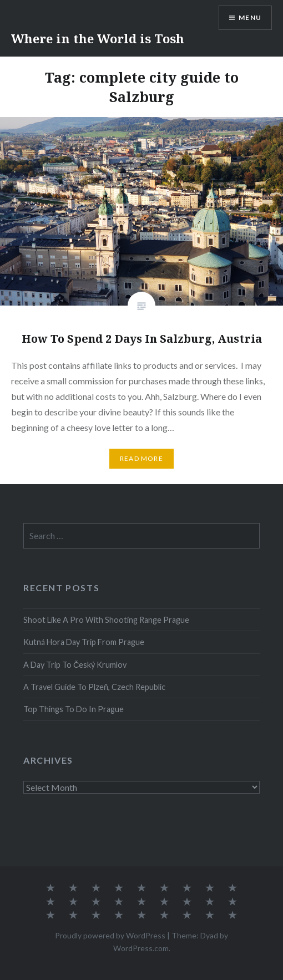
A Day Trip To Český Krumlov (75, 665)
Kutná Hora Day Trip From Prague (84, 642)
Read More (141, 458)
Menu (250, 17)
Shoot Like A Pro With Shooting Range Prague (106, 620)
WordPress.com (141, 948)
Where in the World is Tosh (98, 38)
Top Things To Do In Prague (74, 709)
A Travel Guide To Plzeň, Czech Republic (94, 687)
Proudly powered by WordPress (110, 935)
